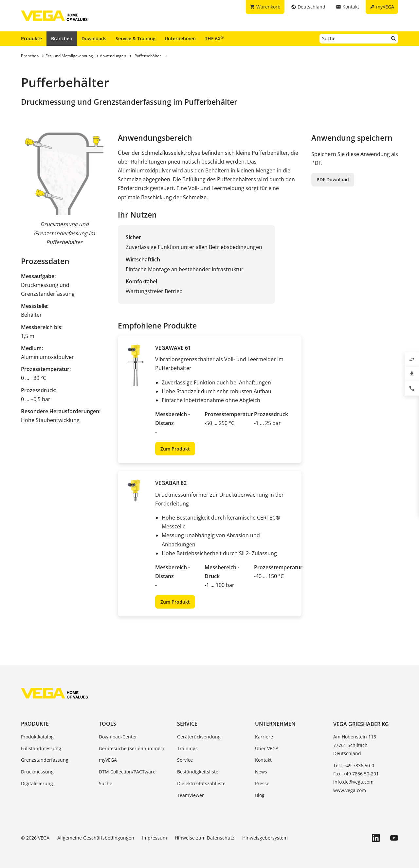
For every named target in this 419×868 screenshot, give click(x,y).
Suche (106, 783)
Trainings (187, 748)
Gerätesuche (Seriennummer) (131, 748)
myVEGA (108, 760)
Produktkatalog (37, 737)
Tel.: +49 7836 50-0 (354, 765)
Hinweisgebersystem (265, 838)
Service (187, 724)
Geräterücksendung (199, 737)
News (261, 772)
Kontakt (263, 760)
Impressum (155, 838)
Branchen (62, 38)
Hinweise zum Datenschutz (205, 838)
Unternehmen (180, 38)
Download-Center (118, 737)
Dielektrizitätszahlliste (201, 783)
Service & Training (136, 38)
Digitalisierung (37, 783)
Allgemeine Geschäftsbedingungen (96, 838)
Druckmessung (37, 772)
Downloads (94, 38)
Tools (108, 724)
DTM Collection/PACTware (127, 772)
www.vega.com (350, 790)
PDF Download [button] (333, 179)
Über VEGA (267, 748)
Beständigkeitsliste (198, 772)
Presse (262, 783)
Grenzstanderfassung (45, 760)
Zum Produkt (175, 449)
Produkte (31, 38)
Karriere (264, 737)
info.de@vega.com (353, 782)
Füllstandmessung (41, 748)
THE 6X (214, 38)
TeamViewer (191, 795)
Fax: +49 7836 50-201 (356, 774)
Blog (260, 795)
